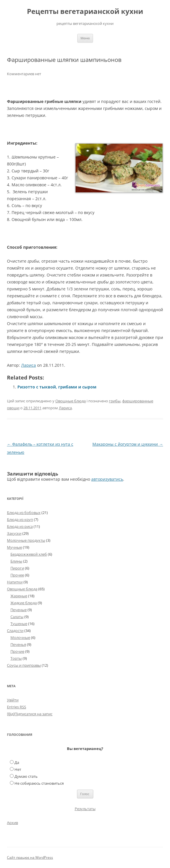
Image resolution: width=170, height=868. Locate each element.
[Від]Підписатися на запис (30, 714)
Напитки (15, 582)
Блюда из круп (20, 519)
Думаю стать (26, 776)
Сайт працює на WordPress (30, 857)
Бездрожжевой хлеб (29, 554)
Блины (16, 561)
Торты (16, 658)
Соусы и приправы (24, 665)
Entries (17, 707)
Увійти (13, 700)
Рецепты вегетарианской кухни (85, 11)
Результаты (85, 809)
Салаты (17, 617)
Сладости (15, 631)
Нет (18, 769)
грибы (115, 401)
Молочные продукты (26, 540)
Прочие (17, 651)
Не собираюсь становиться (39, 783)
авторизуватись (107, 479)
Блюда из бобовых (24, 513)
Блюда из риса (20, 526)
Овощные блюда (71, 401)
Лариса (29, 365)
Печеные (19, 610)
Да (17, 762)
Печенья (18, 644)
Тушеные (19, 624)
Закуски (14, 533)
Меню (85, 38)
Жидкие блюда (24, 603)
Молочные (20, 637)
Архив (12, 823)
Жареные (19, 596)
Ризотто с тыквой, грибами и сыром (57, 387)
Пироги (17, 568)
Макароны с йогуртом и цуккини (128, 444)
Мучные (14, 547)
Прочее (17, 575)
